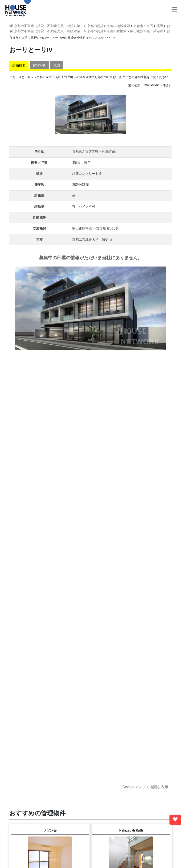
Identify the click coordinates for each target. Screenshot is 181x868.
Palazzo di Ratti (131, 830)
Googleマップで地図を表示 (145, 787)
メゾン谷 (50, 830)
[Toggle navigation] (174, 9)
